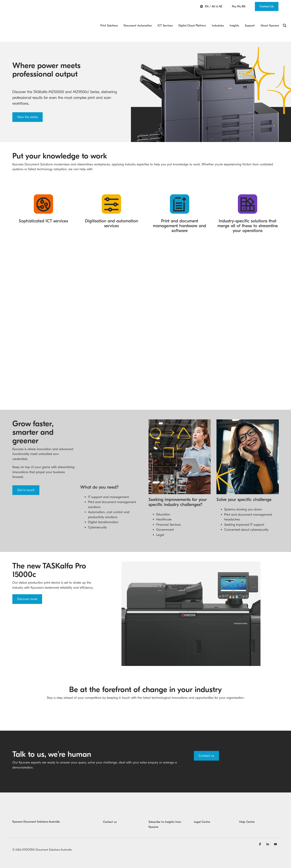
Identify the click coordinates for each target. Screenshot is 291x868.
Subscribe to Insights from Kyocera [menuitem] (165, 813)
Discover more (27, 588)
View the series (28, 101)
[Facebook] (260, 833)
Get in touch (26, 474)
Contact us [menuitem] (110, 810)
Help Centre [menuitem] (247, 810)
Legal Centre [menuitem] (202, 810)
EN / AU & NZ (211, 6)
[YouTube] (275, 833)
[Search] (285, 17)
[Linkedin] (268, 833)
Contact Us (267, 6)
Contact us (206, 744)
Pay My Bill (239, 6)
